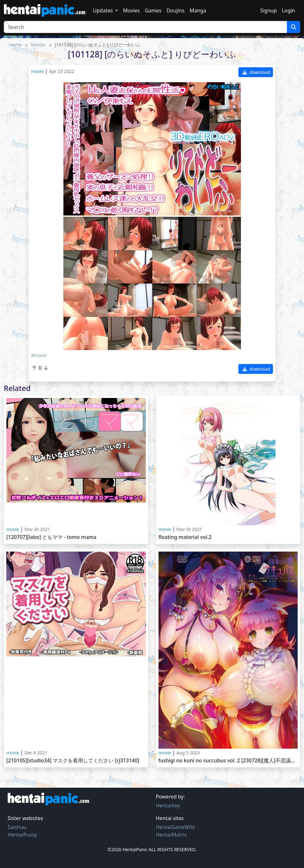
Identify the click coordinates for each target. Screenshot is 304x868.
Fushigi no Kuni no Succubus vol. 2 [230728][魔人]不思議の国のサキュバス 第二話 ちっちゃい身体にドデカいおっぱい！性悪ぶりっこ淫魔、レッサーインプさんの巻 (228, 761)
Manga (198, 10)
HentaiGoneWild (175, 827)
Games (153, 10)
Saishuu (17, 827)
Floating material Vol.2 (185, 537)
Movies (131, 10)
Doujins (175, 10)
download (256, 72)
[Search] (145, 27)
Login (288, 10)
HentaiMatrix (171, 835)
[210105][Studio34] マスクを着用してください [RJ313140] (73, 761)
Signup (268, 10)
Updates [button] (103, 10)
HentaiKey (168, 805)
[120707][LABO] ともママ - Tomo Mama (51, 537)
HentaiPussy (22, 835)
